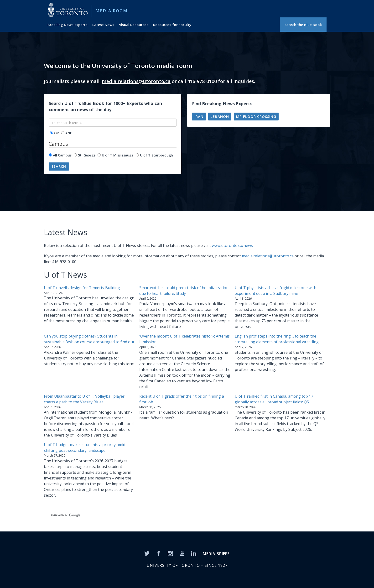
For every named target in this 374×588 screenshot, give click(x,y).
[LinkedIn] (194, 553)
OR (57, 133)
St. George (87, 155)
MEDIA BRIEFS (216, 554)
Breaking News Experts (68, 25)
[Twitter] (147, 553)
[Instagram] (170, 553)
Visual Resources (134, 25)
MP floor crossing (256, 116)
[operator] (51, 133)
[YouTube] (182, 553)
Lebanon (220, 116)
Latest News (103, 25)
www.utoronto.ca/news (232, 245)
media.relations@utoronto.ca (136, 81)
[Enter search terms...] (113, 123)
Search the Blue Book (303, 25)
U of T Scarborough (156, 155)
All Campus (62, 155)
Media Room (112, 11)
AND (69, 133)
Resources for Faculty (172, 25)
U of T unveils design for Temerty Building (82, 288)
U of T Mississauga (118, 155)
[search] (122, 515)
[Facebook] (159, 553)
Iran (199, 116)
